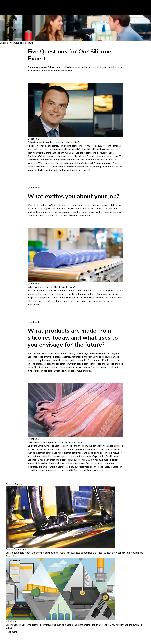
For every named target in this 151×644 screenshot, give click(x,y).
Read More (11, 556)
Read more (11, 632)
